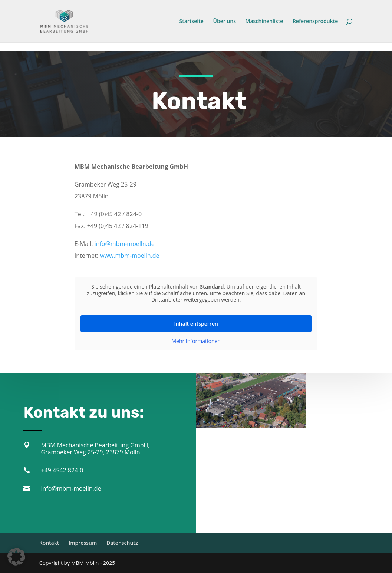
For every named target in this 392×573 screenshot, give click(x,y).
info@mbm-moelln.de (125, 242)
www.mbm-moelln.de (129, 254)
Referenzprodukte (315, 22)
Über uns (224, 22)
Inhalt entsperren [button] (196, 321)
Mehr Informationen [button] (196, 339)
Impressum (83, 543)
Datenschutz (122, 543)
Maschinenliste (264, 22)
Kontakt (49, 543)
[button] (16, 557)
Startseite (192, 22)
